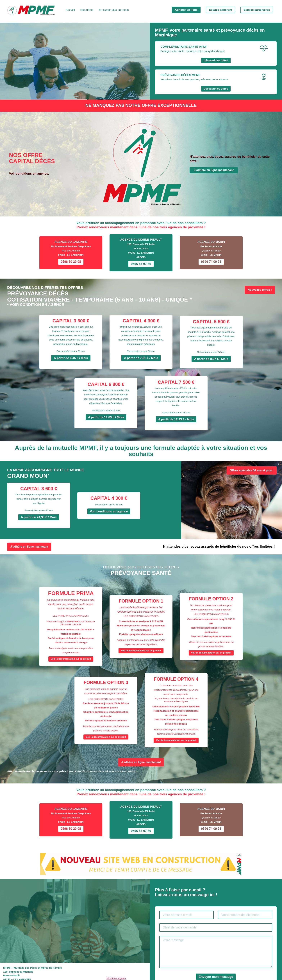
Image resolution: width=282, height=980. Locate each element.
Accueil (70, 10)
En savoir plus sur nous (114, 10)
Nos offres (87, 10)
